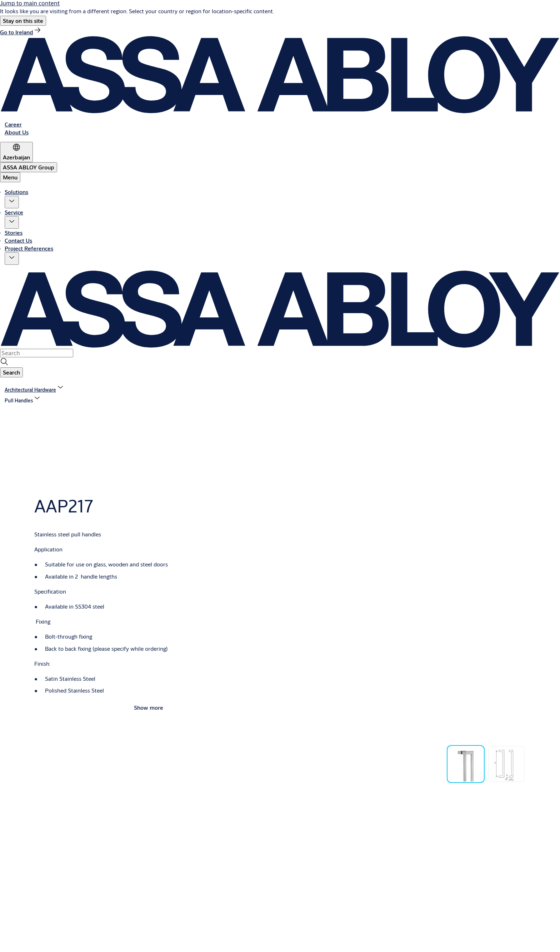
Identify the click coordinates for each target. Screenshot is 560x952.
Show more (149, 707)
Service (14, 212)
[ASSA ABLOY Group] (29, 167)
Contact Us (18, 240)
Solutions (16, 192)
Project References (29, 248)
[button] (23, 21)
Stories (14, 232)
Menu (10, 177)
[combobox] (37, 353)
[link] (21, 32)
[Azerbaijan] (16, 152)
